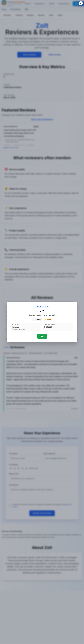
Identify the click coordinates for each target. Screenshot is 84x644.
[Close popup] (81, 3)
